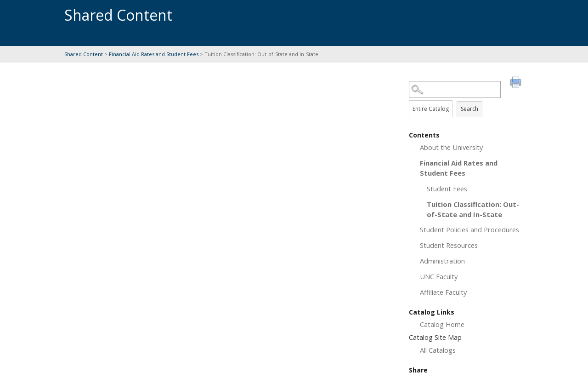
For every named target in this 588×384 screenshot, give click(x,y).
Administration (442, 261)
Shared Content (84, 54)
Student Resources (449, 245)
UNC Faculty (439, 276)
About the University (451, 147)
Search (469, 109)
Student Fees (447, 189)
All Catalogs (438, 350)
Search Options (466, 98)
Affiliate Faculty (443, 292)
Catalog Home (442, 324)
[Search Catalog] (455, 89)
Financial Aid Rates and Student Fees (154, 54)
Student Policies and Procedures (469, 229)
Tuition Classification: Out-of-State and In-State (473, 209)
